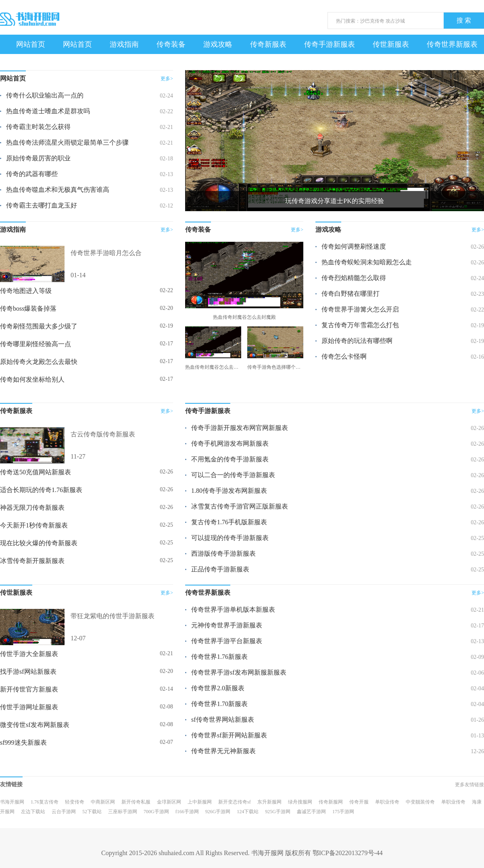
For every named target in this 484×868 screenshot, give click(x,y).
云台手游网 (64, 812)
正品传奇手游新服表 (220, 569)
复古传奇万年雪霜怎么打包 (360, 325)
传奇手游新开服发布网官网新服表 (240, 428)
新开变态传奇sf (235, 802)
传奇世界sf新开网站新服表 (229, 735)
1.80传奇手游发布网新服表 (229, 491)
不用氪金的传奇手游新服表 (230, 459)
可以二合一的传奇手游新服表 (233, 475)
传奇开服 (359, 802)
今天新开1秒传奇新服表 (34, 525)
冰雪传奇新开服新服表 (32, 561)
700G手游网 (156, 812)
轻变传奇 (75, 802)
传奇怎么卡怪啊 (344, 356)
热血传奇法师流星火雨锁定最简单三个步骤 (67, 142)
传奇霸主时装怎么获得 (38, 127)
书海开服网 (12, 802)
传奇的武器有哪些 (32, 174)
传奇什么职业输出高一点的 (45, 95)
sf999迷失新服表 (23, 742)
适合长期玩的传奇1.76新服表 (41, 490)
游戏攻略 (218, 44)
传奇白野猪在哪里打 (350, 294)
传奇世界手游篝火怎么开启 (360, 309)
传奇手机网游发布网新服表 (230, 443)
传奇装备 (171, 44)
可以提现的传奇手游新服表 (230, 538)
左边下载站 (33, 812)
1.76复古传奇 (45, 802)
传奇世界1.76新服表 (219, 657)
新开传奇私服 (136, 802)
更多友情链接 (469, 785)
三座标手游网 (123, 812)
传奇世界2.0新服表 (218, 688)
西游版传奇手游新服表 (223, 553)
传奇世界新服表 (452, 44)
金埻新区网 (169, 802)
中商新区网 (103, 802)
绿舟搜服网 (300, 802)
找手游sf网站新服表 (28, 672)
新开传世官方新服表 (29, 689)
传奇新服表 (268, 44)
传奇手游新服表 (330, 44)
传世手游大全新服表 (29, 654)
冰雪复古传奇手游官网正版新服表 (240, 506)
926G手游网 (218, 812)
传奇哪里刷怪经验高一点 (35, 344)
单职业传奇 (387, 802)
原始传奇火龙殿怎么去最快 (39, 362)
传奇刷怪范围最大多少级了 (39, 326)
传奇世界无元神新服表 (223, 751)
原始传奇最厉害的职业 (38, 158)
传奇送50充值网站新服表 (35, 472)
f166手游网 (187, 812)
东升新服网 (269, 802)
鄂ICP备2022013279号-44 (348, 853)
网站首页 (31, 44)
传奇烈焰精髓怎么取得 (354, 278)
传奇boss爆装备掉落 (28, 308)
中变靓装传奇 (420, 802)
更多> (167, 79)
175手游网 (343, 812)
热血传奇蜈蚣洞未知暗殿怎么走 (367, 262)
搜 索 (464, 20)
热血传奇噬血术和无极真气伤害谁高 (58, 190)
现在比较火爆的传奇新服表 (39, 543)
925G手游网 (278, 812)
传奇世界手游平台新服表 (227, 641)
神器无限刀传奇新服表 (32, 508)
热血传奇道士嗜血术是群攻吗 (48, 111)
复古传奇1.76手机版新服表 (229, 522)
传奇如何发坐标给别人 (32, 379)
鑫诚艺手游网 (311, 812)
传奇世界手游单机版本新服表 (233, 609)
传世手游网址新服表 (29, 707)
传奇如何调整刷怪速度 (354, 246)
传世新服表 (391, 44)
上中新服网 (200, 802)
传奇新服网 (331, 802)
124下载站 (248, 812)
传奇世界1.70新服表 (219, 704)
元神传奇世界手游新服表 (227, 625)
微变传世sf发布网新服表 (35, 725)
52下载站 (92, 812)
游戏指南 (124, 44)
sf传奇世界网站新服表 (223, 720)
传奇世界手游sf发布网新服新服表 (239, 672)
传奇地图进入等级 (26, 291)
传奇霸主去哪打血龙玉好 (42, 205)
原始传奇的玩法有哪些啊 (357, 341)
